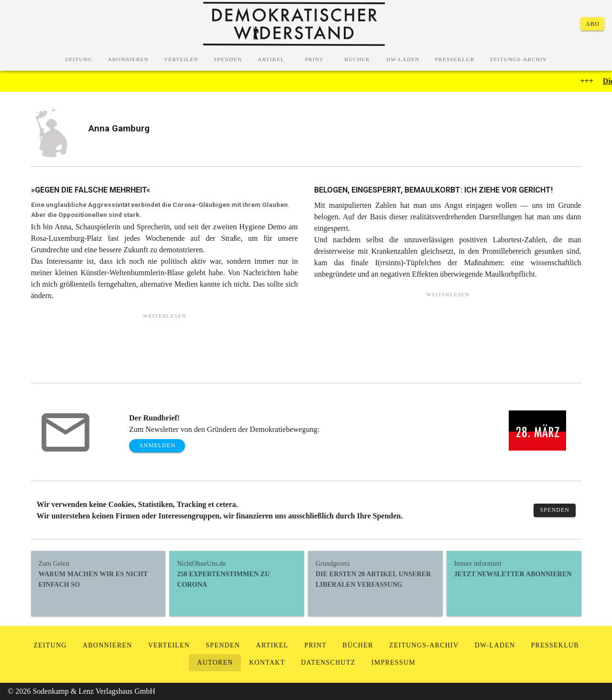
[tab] (79, 59)
